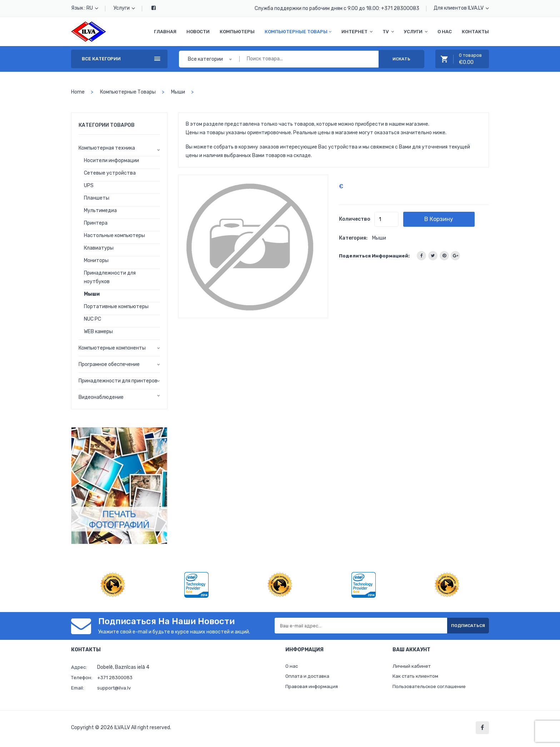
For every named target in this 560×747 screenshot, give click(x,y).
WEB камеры (98, 332)
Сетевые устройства (110, 173)
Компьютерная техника (107, 148)
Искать (401, 59)
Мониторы (96, 260)
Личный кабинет (412, 667)
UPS (89, 186)
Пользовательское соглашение (430, 689)
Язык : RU (85, 8)
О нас (445, 32)
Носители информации (111, 161)
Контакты (475, 32)
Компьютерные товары (298, 32)
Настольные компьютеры (114, 235)
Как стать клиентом (417, 678)
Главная (165, 32)
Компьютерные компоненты (112, 348)
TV (388, 32)
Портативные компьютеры (116, 307)
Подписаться (462, 626)
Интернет (357, 32)
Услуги (124, 8)
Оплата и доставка (308, 678)
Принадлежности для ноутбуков (110, 277)
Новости (198, 32)
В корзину (451, 219)
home (78, 92)
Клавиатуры (99, 248)
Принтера (96, 223)
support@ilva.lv (115, 688)
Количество (355, 219)
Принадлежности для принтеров (118, 381)
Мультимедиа (100, 210)
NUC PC (92, 319)
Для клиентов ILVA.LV (461, 8)
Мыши (178, 92)
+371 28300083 (400, 8)
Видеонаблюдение (101, 397)
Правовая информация (312, 689)
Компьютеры (237, 32)
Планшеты (97, 198)
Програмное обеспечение (109, 364)
